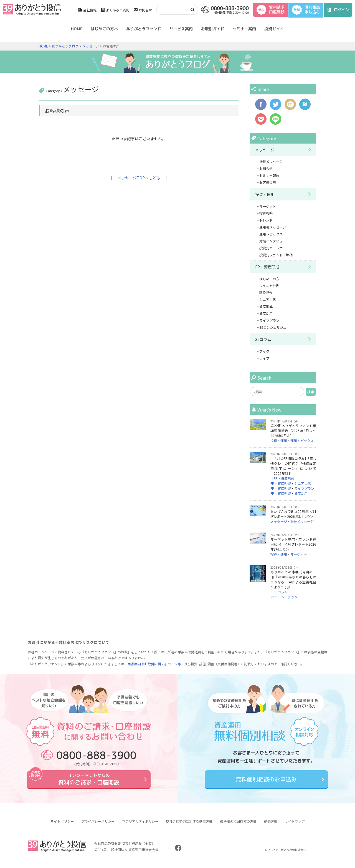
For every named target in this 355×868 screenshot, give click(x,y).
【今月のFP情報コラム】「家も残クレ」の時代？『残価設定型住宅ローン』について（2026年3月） (293, 466)
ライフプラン (269, 320)
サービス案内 (181, 29)
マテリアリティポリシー (140, 825)
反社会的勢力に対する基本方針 (189, 825)
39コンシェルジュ (273, 327)
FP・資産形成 (267, 267)
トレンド (266, 220)
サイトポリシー (62, 825)
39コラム (263, 339)
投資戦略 (266, 213)
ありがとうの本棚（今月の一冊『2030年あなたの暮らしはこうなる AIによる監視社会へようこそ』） (293, 579)
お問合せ (145, 10)
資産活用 (266, 313)
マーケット (268, 206)
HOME (77, 29)
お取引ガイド (213, 29)
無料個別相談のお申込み (266, 781)
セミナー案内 (244, 29)
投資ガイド (274, 29)
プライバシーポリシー (98, 825)
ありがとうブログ (65, 46)
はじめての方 (269, 279)
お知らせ (266, 168)
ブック (264, 351)
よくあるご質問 (118, 10)
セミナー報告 (269, 175)
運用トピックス (271, 234)
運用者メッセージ (273, 227)
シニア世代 (268, 299)
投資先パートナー (273, 248)
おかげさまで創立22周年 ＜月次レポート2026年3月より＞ (293, 514)
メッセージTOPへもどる (139, 178)
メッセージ (91, 46)
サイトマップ (295, 825)
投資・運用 (265, 194)
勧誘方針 (271, 825)
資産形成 (266, 306)
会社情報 (90, 10)
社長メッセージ (271, 161)
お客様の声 (268, 182)
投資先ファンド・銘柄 (276, 255)
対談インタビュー (273, 241)
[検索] (172, 10)
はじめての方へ (104, 29)
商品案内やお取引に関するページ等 (154, 664)
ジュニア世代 (269, 286)
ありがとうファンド (144, 29)
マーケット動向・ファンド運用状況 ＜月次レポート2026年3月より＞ (293, 544)
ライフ (264, 358)
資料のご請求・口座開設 (89, 781)
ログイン (342, 10)
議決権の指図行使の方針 (238, 825)
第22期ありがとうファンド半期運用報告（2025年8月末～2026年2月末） (293, 431)
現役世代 (266, 293)
